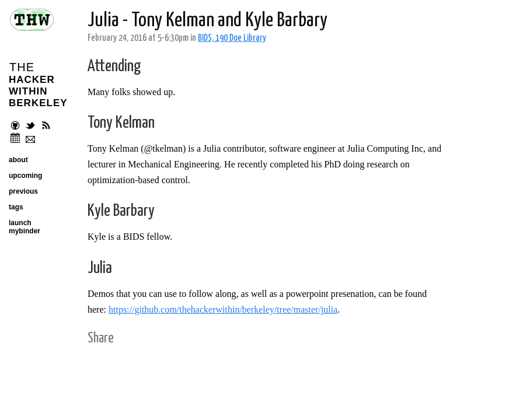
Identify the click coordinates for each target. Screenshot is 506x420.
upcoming (25, 176)
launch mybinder (25, 227)
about (18, 160)
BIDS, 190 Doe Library (232, 38)
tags (16, 207)
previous (23, 191)
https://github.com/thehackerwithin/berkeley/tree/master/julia (223, 309)
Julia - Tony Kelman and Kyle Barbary (207, 21)
